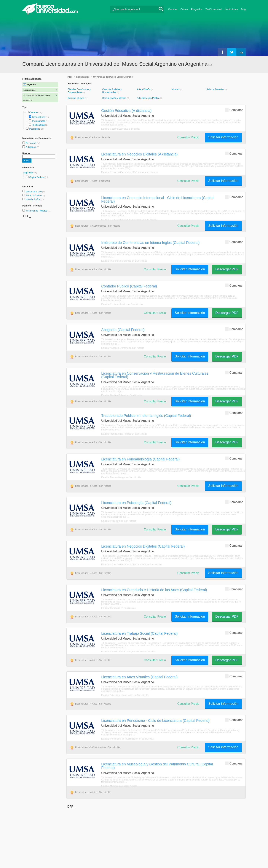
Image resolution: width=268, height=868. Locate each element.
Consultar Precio (188, 137)
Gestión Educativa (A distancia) (126, 111)
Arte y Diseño (144, 89)
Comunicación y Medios (114, 98)
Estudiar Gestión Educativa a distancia (120, 129)
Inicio (70, 77)
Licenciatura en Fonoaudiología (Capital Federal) (140, 459)
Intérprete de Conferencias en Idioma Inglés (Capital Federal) (150, 243)
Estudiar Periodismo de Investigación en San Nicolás (127, 739)
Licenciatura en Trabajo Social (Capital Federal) (139, 633)
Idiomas (176, 89)
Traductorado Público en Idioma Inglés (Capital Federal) (146, 416)
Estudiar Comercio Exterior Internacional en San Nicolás (129, 220)
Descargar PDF (227, 269)
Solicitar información (223, 137)
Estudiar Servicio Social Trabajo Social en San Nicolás (128, 652)
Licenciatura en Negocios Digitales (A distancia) (139, 154)
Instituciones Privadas (38, 211)
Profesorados (39, 121)
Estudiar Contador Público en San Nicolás (122, 304)
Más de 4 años (33, 199)
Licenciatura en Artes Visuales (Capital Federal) (139, 677)
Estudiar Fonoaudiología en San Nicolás (121, 477)
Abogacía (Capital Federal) (123, 330)
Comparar (234, 110)
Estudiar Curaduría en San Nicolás (118, 608)
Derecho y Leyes (76, 98)
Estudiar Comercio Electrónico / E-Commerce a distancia (129, 172)
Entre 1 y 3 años (34, 195)
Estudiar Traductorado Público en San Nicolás (124, 434)
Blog (243, 9)
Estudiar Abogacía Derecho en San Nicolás (123, 348)
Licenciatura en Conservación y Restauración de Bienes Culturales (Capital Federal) (155, 375)
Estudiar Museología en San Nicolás (119, 786)
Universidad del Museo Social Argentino (113, 77)
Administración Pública (149, 98)
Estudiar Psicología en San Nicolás (119, 521)
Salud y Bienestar (215, 89)
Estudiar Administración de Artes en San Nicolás (125, 695)
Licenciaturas (39, 117)
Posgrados (197, 9)
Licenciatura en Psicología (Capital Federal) (136, 503)
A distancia (31, 147)
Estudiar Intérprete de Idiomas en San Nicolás (124, 261)
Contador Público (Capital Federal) (129, 286)
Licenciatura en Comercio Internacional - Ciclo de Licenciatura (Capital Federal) (158, 199)
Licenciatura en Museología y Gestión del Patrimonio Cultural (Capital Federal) (157, 766)
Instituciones (231, 9)
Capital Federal (37, 177)
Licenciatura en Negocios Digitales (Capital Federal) (143, 546)
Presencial (31, 143)
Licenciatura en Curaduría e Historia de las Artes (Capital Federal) (154, 590)
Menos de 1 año (34, 192)
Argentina (28, 173)
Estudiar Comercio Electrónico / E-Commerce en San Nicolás (132, 565)
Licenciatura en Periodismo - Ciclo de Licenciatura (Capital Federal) (155, 721)
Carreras (173, 9)
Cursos (184, 9)
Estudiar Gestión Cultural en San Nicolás (121, 395)
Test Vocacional (213, 9)
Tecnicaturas (38, 125)
